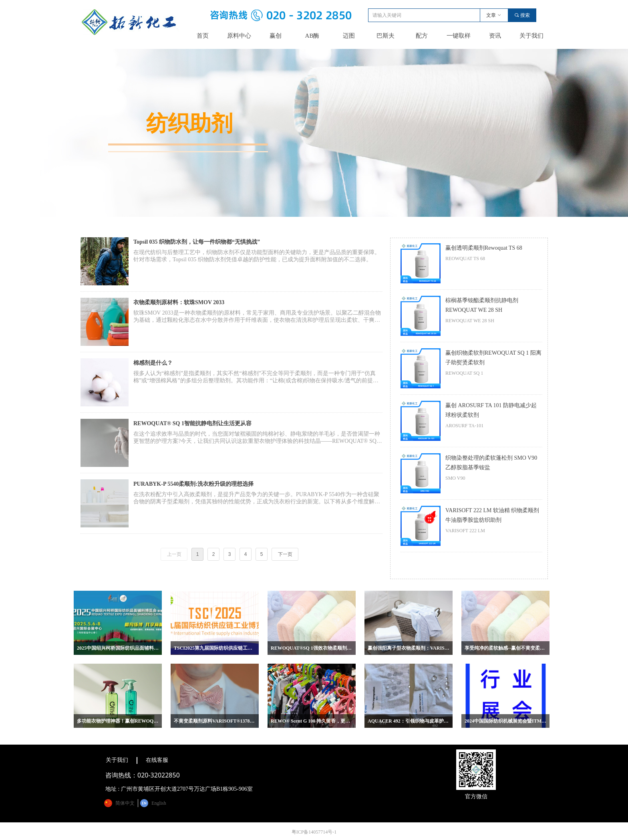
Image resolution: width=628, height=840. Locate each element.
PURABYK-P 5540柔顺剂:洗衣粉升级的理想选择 (193, 484)
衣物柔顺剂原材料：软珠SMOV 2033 (179, 302)
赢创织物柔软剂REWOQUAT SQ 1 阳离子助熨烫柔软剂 (493, 358)
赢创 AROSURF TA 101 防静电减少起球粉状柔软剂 (491, 410)
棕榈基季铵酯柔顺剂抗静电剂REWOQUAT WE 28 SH (482, 305)
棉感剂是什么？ (153, 363)
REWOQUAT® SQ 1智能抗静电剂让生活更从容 (192, 423)
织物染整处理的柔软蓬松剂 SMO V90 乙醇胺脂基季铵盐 (491, 463)
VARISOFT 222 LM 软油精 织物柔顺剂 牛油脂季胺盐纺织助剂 (492, 515)
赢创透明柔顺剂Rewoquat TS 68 (484, 248)
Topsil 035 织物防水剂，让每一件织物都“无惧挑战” (197, 242)
